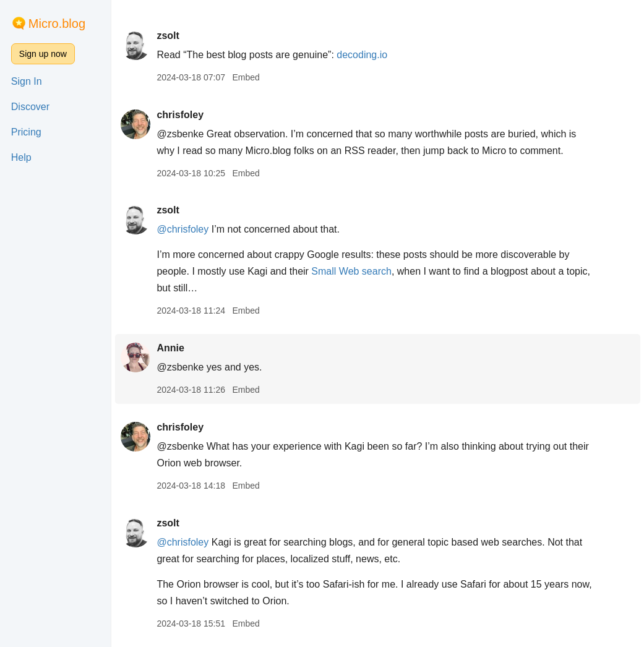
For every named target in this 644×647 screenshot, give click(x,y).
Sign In (27, 81)
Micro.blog (57, 24)
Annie (170, 348)
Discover (30, 107)
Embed (246, 77)
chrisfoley (180, 115)
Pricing (26, 132)
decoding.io (362, 55)
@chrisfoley (182, 229)
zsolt (168, 36)
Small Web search (351, 271)
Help (21, 157)
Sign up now (43, 54)
